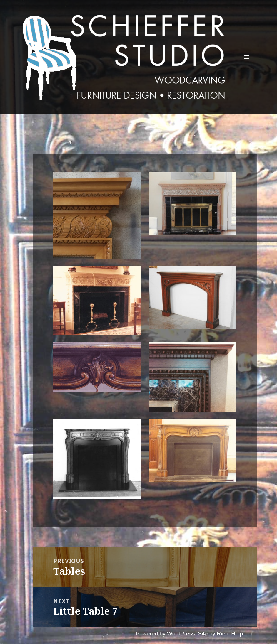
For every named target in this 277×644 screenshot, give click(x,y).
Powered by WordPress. (166, 634)
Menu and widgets (247, 66)
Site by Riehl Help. (221, 634)
